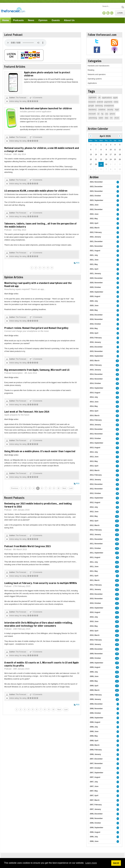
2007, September (96, 773)
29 (117, 699)
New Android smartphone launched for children (46, 108)
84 (117, 425)
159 (117, 672)
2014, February (96, 420)
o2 (98, 114)
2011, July (94, 562)
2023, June (94, 205)
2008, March (95, 745)
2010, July (94, 617)
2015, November (96, 351)
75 (117, 452)
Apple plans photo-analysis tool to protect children (47, 74)
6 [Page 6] (52, 268)
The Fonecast (21, 98)
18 (117, 365)
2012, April (94, 521)
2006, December (96, 814)
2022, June (94, 214)
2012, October (95, 493)
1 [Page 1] (32, 268)
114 (117, 626)
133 (117, 516)
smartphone (109, 106)
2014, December (96, 374)
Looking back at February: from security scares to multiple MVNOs (41, 583)
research (92, 102)
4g (102, 114)
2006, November (96, 818)
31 (117, 393)
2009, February (96, 695)
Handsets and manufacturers (98, 66)
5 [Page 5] (48, 268)
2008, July (94, 727)
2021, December (96, 241)
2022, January (95, 237)
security (110, 110)
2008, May (94, 736)
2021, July (94, 255)
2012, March (95, 525)
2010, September (96, 608)
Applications (92, 83)
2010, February (96, 640)
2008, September (96, 718)
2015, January (95, 370)
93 (117, 667)
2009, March (95, 690)
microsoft (92, 114)
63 (117, 416)
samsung (99, 106)
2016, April (94, 333)
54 (117, 384)
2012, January (95, 535)
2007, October (95, 768)
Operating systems (95, 79)
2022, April (94, 223)
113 (117, 530)
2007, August (95, 777)
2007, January (95, 809)
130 (117, 548)
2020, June (94, 306)
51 (117, 406)
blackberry (92, 110)
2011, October (95, 548)
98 (117, 494)
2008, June (94, 731)
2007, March (95, 800)
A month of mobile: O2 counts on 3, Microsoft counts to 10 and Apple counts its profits (42, 664)
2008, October (95, 713)
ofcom (117, 118)
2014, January (95, 425)
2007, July (94, 782)
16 (117, 361)
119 (117, 553)
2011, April (94, 576)
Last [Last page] (71, 488)
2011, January (95, 589)
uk (99, 97)
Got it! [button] (116, 863)
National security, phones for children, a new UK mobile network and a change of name (42, 149)
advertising (93, 118)
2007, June (94, 786)
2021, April (94, 269)
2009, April (94, 686)
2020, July (94, 301)
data (107, 118)
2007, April (94, 796)
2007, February (96, 805)
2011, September (96, 553)
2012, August (95, 502)
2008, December (96, 704)
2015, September (96, 356)
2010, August (95, 612)
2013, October (95, 438)
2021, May (94, 264)
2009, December (96, 649)
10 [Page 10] (58, 488)
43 (117, 397)
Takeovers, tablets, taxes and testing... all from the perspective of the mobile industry (40, 225)
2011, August (95, 557)
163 (117, 690)
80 (117, 512)
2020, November (96, 283)
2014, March (95, 416)
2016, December (96, 315)
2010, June (94, 621)
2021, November (96, 246)
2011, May (94, 571)
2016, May (94, 328)
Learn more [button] (91, 863)
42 (117, 388)
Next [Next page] (64, 488)
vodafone (102, 110)
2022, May (94, 219)
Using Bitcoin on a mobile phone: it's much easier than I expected (40, 451)
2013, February (96, 475)
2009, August (95, 667)
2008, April (94, 741)
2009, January (95, 699)
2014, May (94, 406)
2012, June (94, 512)
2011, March (95, 580)
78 (117, 420)
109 (117, 544)
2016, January (95, 342)
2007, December (96, 759)
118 (117, 594)
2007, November (96, 763)
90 (117, 558)
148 (117, 663)
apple (115, 98)
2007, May (94, 791)
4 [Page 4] (44, 268)
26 (117, 370)
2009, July (94, 672)
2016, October (95, 324)
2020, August (95, 296)
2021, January (95, 274)
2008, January (95, 754)
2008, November (96, 709)
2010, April (94, 631)
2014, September (96, 388)
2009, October (95, 658)
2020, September (96, 292)
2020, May (94, 310)
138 (117, 585)
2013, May (94, 461)
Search (123, 7)
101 (117, 581)
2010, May (94, 626)
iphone (112, 114)
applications (107, 98)
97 (117, 475)
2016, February (96, 338)
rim (111, 118)
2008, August (95, 722)
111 (117, 613)
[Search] (112, 6)
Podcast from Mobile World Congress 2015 (28, 546)
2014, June (94, 402)
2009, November (96, 654)
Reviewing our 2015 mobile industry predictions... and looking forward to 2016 (38, 505)
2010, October (95, 603)
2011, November (96, 544)
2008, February (96, 750)
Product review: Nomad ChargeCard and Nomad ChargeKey (36, 328)
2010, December (96, 594)
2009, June (94, 676)
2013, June (94, 457)
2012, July (94, 507)
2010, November (96, 599)
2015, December (96, 347)
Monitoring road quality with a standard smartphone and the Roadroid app (38, 284)
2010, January (95, 644)
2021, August (95, 251)
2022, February (96, 232)
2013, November (96, 434)
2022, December (96, 209)
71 (117, 439)
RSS (78, 263)
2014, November (96, 379)
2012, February (96, 530)
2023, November (96, 191)
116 (117, 590)
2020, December (96, 278)
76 (117, 443)
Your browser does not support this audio (25, 43)
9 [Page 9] (54, 488)
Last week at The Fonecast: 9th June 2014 (27, 412)
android (100, 102)
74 (117, 466)
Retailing (91, 70)
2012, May (94, 516)
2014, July (94, 397)
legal (117, 110)
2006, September (96, 828)
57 (117, 448)
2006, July (94, 837)
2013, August (95, 448)
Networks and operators (97, 74)
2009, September (96, 663)
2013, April (94, 466)
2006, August (95, 832)
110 (117, 526)
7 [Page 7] (46, 488)
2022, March (95, 228)
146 (117, 654)
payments (108, 102)
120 (117, 567)
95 (117, 480)
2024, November (96, 182)
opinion (92, 97)
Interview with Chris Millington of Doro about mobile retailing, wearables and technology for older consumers (38, 624)
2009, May (94, 681)
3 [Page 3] (40, 268)
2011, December (96, 539)
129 (117, 535)
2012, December (96, 484)
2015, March (95, 361)
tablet (101, 118)
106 (117, 539)
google (91, 106)
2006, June (94, 841)
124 (117, 562)
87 (117, 489)
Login (120, 13)
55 (117, 411)
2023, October (95, 196)
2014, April (94, 411)
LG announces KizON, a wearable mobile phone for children (36, 191)
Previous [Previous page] (15, 488)
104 (117, 635)
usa (107, 114)
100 (117, 521)
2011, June (94, 567)
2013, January (95, 480)
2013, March (95, 470)
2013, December (96, 429)
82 (117, 576)
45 (117, 379)
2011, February (96, 585)
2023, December (96, 187)
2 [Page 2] (36, 268)
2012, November (96, 489)
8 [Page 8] (50, 488)
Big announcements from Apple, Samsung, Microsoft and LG (37, 370)
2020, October (95, 287)
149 (117, 658)
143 (117, 645)
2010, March (95, 635)
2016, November (96, 319)
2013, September (96, 443)
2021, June (94, 260)
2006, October (95, 823)
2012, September (96, 498)
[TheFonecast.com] (13, 10)
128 (117, 622)
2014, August (95, 393)
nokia (116, 102)
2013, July (94, 452)
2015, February (96, 365)
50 (117, 402)
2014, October (95, 383)
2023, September (96, 200)
